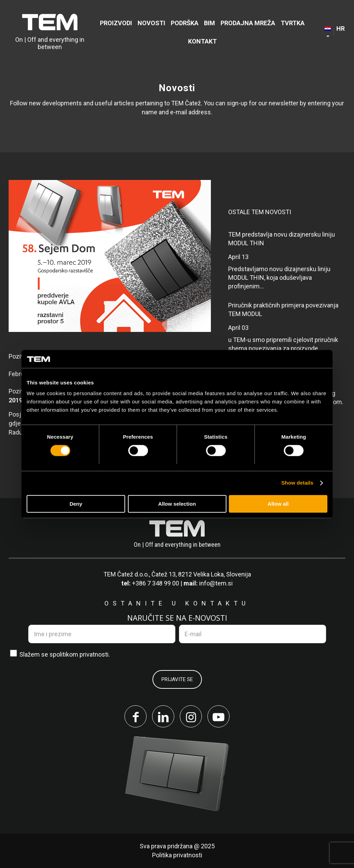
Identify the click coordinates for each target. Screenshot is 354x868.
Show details (297, 483)
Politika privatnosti (177, 855)
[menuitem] (116, 23)
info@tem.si (216, 583)
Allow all (278, 504)
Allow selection (177, 504)
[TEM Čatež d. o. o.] (50, 32)
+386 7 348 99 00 (156, 583)
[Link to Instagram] (191, 716)
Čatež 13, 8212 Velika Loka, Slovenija (201, 574)
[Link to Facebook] (136, 716)
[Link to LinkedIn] (163, 716)
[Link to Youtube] (218, 716)
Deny (76, 504)
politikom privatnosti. (81, 654)
